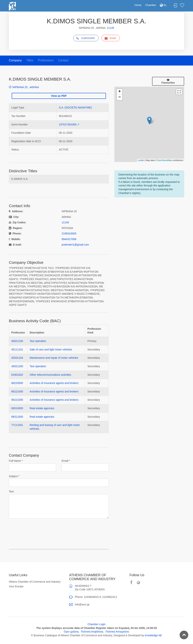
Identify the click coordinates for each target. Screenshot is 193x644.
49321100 (17, 341)
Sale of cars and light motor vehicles (51, 349)
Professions (46, 60)
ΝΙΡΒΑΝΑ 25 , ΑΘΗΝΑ (26, 87)
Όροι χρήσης (71, 632)
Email (110, 38)
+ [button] (120, 92)
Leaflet (141, 160)
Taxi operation (38, 341)
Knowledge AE (153, 635)
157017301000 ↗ (69, 124)
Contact (63, 60)
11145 (111, 28)
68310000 (17, 408)
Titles (30, 60)
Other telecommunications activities (50, 375)
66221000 (17, 391)
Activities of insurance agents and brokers (54, 383)
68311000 (17, 417)
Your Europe (16, 586)
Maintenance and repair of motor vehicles (54, 358)
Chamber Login (96, 624)
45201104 (17, 358)
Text (11, 491)
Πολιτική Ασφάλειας (92, 632)
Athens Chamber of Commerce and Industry (35, 582)
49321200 (17, 366)
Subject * (14, 476)
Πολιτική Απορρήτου (117, 632)
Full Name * (16, 461)
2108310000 (86, 38)
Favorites (182, 6)
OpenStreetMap (165, 160)
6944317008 (69, 239)
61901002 (17, 375)
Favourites (168, 81)
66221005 (17, 400)
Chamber (151, 5)
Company (15, 60)
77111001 (17, 425)
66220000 (17, 383)
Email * (66, 461)
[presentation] (38, 529)
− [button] (120, 97)
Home (138, 5)
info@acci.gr (82, 604)
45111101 (17, 349)
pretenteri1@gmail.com (75, 245)
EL (163, 5)
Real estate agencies (42, 408)
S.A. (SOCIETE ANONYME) (75, 108)
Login (175, 6)
